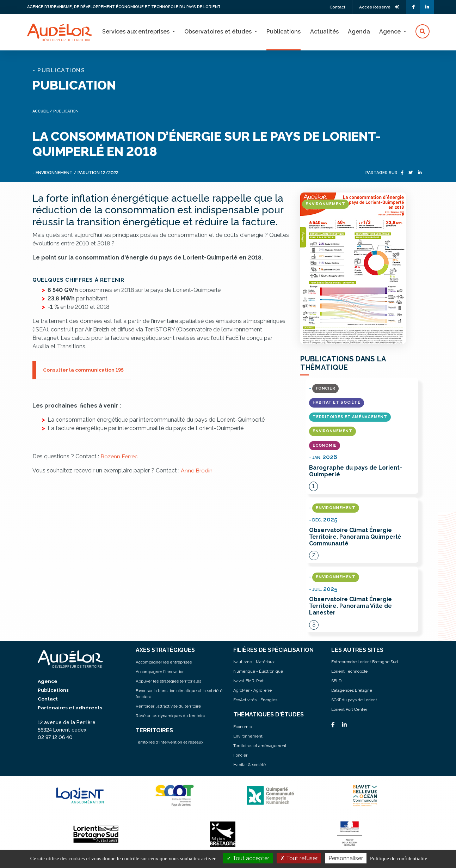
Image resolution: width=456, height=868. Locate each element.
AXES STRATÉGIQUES (165, 650)
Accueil (41, 111)
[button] (423, 32)
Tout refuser (299, 858)
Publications (284, 32)
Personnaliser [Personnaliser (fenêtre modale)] (346, 858)
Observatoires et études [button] (219, 32)
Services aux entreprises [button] (137, 32)
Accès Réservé (379, 7)
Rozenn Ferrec (119, 456)
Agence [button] (391, 32)
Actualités (324, 32)
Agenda (359, 32)
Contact (335, 7)
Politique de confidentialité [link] (399, 858)
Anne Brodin (197, 470)
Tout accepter (248, 858)
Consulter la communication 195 (84, 369)
